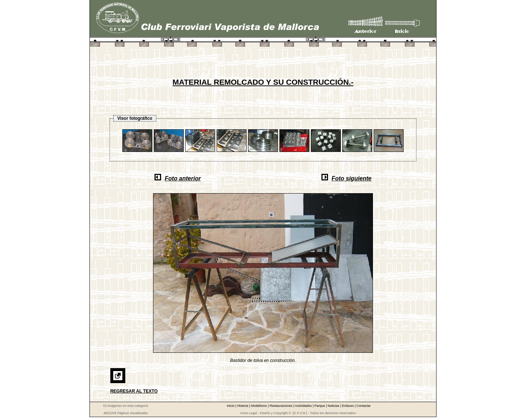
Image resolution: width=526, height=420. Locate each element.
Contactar (364, 406)
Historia (243, 406)
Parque (320, 406)
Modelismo (259, 406)
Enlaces (348, 406)
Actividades (304, 406)
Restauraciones (281, 406)
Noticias (334, 406)
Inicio (231, 406)
